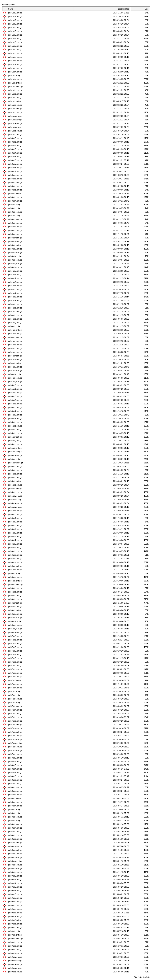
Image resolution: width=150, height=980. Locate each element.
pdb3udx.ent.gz (15, 260)
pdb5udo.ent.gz (15, 470)
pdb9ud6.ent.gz (15, 891)
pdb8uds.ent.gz (15, 846)
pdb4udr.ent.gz (15, 356)
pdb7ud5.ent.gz (15, 647)
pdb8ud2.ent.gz (15, 761)
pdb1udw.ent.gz (15, 120)
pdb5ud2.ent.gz (15, 393)
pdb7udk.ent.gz (15, 699)
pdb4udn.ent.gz (15, 341)
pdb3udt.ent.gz (15, 245)
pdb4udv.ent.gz (15, 370)
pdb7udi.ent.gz (15, 691)
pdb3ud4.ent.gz (15, 153)
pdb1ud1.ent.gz (15, 16)
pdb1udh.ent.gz (15, 72)
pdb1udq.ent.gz (15, 98)
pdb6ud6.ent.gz (15, 536)
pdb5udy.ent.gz (15, 507)
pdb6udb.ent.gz (15, 555)
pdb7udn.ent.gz (15, 710)
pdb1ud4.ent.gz (15, 27)
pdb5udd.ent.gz (15, 430)
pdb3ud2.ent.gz (15, 146)
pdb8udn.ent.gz (15, 828)
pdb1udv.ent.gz (15, 116)
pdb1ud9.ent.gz (15, 46)
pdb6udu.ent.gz (15, 614)
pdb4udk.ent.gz (15, 334)
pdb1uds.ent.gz (15, 105)
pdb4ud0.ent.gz (15, 271)
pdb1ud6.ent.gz (15, 35)
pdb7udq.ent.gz (15, 721)
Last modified (124, 9)
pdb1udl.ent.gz (15, 83)
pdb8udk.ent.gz (15, 817)
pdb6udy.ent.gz (15, 629)
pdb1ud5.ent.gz (15, 31)
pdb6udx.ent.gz (15, 625)
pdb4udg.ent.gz (15, 323)
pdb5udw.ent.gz (15, 500)
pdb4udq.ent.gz (15, 352)
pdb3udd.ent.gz (15, 186)
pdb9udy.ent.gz (15, 968)
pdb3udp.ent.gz (15, 230)
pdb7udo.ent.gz (15, 714)
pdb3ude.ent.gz (15, 190)
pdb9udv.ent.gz (15, 957)
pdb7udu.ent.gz (15, 736)
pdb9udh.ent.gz (15, 927)
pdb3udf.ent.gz (15, 193)
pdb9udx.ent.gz (15, 964)
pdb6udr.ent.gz (15, 603)
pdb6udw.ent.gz (15, 621)
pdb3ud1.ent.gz (15, 142)
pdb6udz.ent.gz (15, 632)
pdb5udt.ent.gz (15, 489)
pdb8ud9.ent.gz (15, 776)
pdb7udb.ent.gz (15, 666)
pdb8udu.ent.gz (15, 854)
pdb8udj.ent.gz (15, 813)
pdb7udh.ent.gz (15, 688)
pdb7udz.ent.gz (15, 754)
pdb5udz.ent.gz (15, 511)
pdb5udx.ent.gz (15, 503)
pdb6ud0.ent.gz (15, 514)
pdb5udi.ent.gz (15, 448)
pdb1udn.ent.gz (15, 90)
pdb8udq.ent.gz (15, 839)
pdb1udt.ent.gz (15, 109)
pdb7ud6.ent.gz (15, 651)
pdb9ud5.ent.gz (15, 887)
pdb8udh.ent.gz (15, 806)
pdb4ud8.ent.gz (15, 297)
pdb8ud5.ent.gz (15, 773)
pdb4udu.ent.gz (15, 367)
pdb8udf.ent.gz (15, 798)
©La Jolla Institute (142, 977)
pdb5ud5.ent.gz (15, 404)
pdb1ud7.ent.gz (15, 39)
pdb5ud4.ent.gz (15, 400)
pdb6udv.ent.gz (15, 618)
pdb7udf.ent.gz (15, 680)
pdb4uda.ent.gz (15, 304)
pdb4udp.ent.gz (15, 348)
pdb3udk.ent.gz (15, 212)
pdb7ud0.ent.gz (15, 636)
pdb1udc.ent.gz (15, 57)
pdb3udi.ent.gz (15, 205)
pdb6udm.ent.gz (15, 584)
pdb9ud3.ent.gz (15, 879)
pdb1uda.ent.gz (15, 50)
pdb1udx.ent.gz (15, 123)
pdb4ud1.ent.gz (15, 275)
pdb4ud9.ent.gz (15, 300)
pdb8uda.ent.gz (15, 780)
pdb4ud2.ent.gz (15, 278)
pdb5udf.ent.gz (15, 437)
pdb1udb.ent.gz (15, 53)
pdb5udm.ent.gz (15, 463)
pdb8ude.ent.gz (15, 795)
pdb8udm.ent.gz (15, 824)
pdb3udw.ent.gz (15, 256)
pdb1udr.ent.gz (15, 101)
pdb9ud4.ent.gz (15, 883)
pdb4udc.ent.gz (15, 311)
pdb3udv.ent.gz (15, 252)
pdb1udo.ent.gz (15, 94)
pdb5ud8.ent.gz (15, 415)
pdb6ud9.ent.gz (15, 548)
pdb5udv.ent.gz (15, 496)
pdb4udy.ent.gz (15, 382)
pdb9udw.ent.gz (15, 961)
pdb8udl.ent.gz (15, 820)
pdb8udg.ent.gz (15, 802)
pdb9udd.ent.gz (15, 913)
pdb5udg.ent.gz (15, 441)
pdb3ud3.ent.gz (15, 149)
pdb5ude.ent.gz (15, 433)
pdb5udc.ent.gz (15, 426)
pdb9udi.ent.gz (15, 931)
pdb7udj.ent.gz (15, 695)
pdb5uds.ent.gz (15, 485)
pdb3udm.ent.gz (15, 219)
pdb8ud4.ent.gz (15, 769)
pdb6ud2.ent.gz (15, 522)
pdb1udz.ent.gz (15, 131)
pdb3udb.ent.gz (15, 179)
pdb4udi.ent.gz (15, 326)
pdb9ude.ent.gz (15, 916)
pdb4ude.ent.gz (15, 319)
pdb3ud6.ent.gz (15, 160)
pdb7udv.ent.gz (15, 739)
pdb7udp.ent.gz (15, 717)
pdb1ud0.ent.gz (15, 13)
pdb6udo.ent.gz (15, 592)
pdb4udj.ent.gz (15, 330)
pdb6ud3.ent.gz (15, 525)
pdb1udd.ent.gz (15, 61)
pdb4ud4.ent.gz (15, 282)
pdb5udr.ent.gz (15, 481)
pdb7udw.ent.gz (15, 743)
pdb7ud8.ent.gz (15, 658)
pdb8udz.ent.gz (15, 872)
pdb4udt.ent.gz (15, 363)
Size (147, 9)
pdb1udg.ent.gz (15, 68)
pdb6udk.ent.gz (15, 577)
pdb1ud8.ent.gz (15, 42)
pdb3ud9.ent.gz (15, 171)
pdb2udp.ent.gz (15, 134)
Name (11, 9)
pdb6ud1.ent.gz (15, 518)
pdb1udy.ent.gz (15, 127)
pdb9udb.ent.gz (15, 905)
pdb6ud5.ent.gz (15, 533)
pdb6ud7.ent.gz (15, 540)
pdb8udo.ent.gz (15, 832)
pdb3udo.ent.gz (15, 227)
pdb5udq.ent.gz (15, 477)
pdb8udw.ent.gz (15, 861)
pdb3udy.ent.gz (15, 264)
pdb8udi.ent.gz (15, 809)
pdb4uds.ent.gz (15, 359)
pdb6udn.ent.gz (15, 588)
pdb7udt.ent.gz (15, 732)
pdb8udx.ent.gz (15, 865)
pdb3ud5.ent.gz (15, 157)
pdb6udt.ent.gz (15, 610)
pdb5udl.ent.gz (15, 459)
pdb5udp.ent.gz (15, 474)
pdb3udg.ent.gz (15, 197)
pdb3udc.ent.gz (15, 182)
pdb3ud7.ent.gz (15, 164)
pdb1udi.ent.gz (15, 75)
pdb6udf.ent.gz (15, 566)
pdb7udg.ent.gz (15, 684)
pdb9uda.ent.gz (15, 902)
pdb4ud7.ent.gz (15, 293)
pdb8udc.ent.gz (15, 787)
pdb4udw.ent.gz (15, 374)
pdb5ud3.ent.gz (15, 396)
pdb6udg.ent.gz (15, 570)
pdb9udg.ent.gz (15, 924)
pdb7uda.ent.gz (15, 662)
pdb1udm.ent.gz (15, 86)
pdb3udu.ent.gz (15, 249)
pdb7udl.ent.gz (15, 702)
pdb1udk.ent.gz (15, 79)
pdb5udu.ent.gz (15, 492)
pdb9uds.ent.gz (15, 953)
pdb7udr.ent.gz (15, 725)
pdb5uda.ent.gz (15, 422)
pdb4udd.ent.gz (15, 315)
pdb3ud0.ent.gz (15, 138)
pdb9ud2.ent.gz (15, 876)
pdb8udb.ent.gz (15, 784)
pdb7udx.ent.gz (15, 747)
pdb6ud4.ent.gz (15, 529)
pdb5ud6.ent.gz (15, 407)
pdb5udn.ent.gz (15, 466)
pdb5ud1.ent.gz (15, 389)
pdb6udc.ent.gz (15, 559)
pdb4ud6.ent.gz (15, 289)
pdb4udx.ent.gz (15, 378)
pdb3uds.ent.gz (15, 241)
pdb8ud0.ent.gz (15, 758)
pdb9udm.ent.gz (15, 939)
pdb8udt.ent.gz (15, 850)
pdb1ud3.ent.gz (15, 24)
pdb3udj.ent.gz (15, 208)
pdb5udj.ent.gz (15, 452)
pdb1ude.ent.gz (15, 64)
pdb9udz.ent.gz (15, 972)
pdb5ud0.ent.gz (15, 385)
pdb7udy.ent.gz (15, 750)
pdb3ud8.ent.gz (15, 168)
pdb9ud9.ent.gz (15, 898)
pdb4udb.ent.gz (15, 308)
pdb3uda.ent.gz (15, 175)
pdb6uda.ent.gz (15, 551)
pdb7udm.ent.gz (15, 706)
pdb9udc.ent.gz (15, 909)
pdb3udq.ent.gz (15, 234)
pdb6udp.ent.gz (15, 595)
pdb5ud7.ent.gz (15, 411)
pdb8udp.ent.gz (15, 835)
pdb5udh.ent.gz (15, 444)
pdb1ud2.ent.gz (15, 20)
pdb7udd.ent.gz (15, 673)
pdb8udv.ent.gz (15, 857)
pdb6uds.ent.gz (15, 607)
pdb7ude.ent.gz (15, 677)
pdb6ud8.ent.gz (15, 544)
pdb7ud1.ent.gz (15, 640)
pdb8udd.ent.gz (15, 791)
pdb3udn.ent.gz (15, 223)
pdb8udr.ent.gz (15, 843)
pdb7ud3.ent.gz (15, 643)
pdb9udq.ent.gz (15, 950)
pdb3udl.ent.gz (15, 216)
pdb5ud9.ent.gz (15, 418)
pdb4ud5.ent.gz (15, 286)
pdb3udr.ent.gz (15, 238)
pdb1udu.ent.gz (15, 112)
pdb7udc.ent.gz (15, 669)
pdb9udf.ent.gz (15, 920)
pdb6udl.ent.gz (15, 581)
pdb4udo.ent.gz (15, 345)
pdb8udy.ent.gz (15, 868)
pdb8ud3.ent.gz (15, 765)
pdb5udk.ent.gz (15, 455)
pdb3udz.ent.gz (15, 267)
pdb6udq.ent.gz (15, 599)
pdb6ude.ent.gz (15, 562)
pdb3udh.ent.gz (15, 201)
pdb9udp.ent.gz (15, 946)
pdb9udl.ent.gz (15, 935)
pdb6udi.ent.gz (15, 573)
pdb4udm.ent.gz (15, 337)
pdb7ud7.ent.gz (15, 655)
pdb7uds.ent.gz (15, 728)
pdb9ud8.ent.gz (15, 894)
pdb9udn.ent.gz (15, 942)
